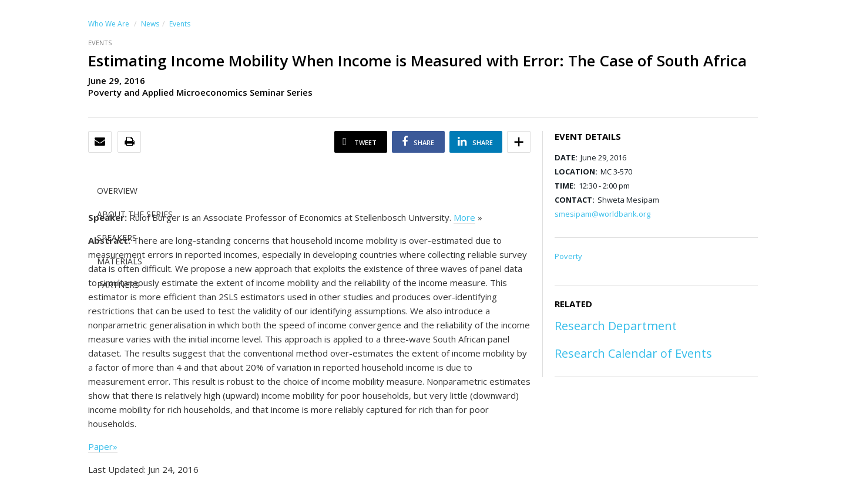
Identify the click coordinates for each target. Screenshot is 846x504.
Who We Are (109, 24)
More (464, 217)
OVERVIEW (117, 191)
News (150, 24)
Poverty (568, 256)
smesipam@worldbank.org (602, 214)
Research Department (616, 326)
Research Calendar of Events (633, 353)
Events (180, 24)
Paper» (103, 446)
